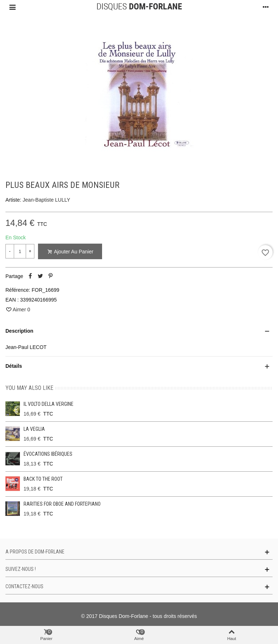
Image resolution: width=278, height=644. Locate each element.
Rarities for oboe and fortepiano (62, 504)
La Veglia (34, 429)
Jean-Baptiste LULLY (47, 200)
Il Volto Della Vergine (49, 404)
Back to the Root (43, 479)
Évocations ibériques (48, 454)
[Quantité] (20, 251)
